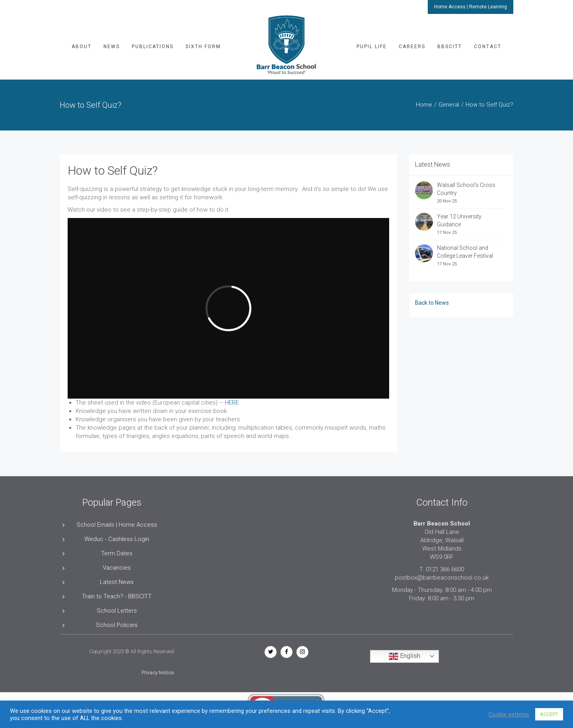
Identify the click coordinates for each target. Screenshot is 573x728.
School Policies (117, 625)
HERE (231, 403)
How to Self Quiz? (113, 170)
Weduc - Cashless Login (117, 539)
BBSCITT (450, 47)
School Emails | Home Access (117, 525)
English (404, 656)
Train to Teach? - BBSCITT (117, 596)
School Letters (117, 611)
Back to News (432, 303)
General (449, 105)
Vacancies (117, 568)
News (112, 47)
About (82, 47)
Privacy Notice (158, 673)
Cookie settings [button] (509, 714)
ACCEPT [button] (549, 714)
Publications (153, 47)
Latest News (117, 582)
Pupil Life (372, 47)
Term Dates (117, 553)
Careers (412, 47)
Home (424, 105)
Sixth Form (203, 47)
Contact (488, 47)
